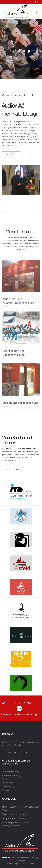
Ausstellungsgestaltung (11, 775)
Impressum (19, 864)
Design (4, 779)
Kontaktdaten (14, 470)
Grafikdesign (7, 783)
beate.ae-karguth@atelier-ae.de (19, 714)
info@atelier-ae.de (15, 823)
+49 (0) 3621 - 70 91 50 (18, 814)
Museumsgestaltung (10, 772)
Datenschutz (31, 864)
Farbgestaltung (8, 786)
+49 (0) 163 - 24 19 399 (18, 703)
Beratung (6, 790)
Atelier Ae (17, 57)
